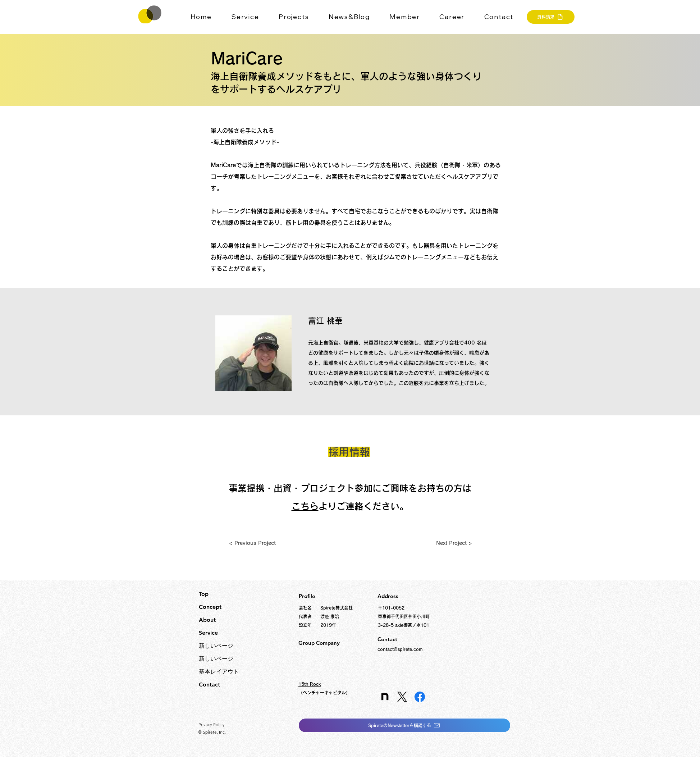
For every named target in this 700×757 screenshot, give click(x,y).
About (207, 620)
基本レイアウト (219, 672)
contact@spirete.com (400, 649)
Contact (209, 685)
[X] (402, 697)
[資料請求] (551, 17)
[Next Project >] (454, 543)
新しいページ (216, 646)
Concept (210, 607)
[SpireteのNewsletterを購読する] (404, 725)
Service (208, 633)
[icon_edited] (385, 697)
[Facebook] (420, 697)
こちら (305, 506)
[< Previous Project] (252, 543)
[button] (250, 17)
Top (204, 594)
